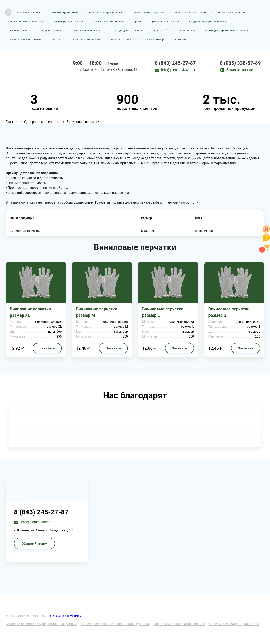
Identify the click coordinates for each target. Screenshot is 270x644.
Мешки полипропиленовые (27, 21)
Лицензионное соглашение (65, 616)
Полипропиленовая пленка (190, 12)
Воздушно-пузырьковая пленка (209, 21)
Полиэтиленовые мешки (108, 21)
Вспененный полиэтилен (233, 12)
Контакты (181, 40)
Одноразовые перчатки (149, 12)
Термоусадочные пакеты (25, 40)
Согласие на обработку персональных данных (41, 624)
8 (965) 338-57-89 (240, 63)
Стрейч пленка (51, 31)
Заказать (47, 348)
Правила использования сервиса (179, 624)
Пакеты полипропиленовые (107, 12)
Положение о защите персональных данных (115, 624)
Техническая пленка (29, 12)
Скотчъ (55, 40)
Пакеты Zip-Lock (121, 40)
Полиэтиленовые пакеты (85, 40)
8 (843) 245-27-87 (175, 63)
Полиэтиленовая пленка (86, 31)
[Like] (266, 232)
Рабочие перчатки (21, 31)
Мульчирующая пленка (68, 21)
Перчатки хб (159, 31)
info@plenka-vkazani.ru (179, 70)
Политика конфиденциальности (234, 624)
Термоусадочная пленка (126, 31)
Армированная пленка (165, 21)
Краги (137, 21)
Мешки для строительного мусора (226, 31)
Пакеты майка (186, 31)
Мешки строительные (66, 12)
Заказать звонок (240, 70)
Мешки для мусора (153, 40)
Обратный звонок (34, 543)
